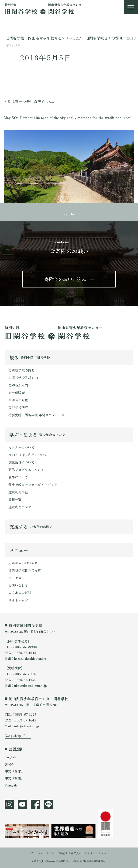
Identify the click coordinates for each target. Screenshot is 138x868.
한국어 (10, 764)
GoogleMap (13, 735)
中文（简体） (14, 771)
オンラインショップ (97, 853)
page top (69, 214)
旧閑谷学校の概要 (21, 370)
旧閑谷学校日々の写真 (25, 570)
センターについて (21, 447)
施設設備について (21, 462)
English (10, 757)
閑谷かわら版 (18, 400)
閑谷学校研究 (18, 407)
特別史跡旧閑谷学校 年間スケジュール (37, 415)
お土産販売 (17, 393)
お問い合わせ (18, 585)
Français (11, 785)
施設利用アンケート (23, 507)
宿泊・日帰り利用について (28, 455)
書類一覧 (15, 499)
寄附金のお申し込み (65, 279)
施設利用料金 (18, 492)
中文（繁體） (14, 778)
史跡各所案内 (18, 385)
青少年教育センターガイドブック (33, 485)
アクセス (15, 578)
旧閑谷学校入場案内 (23, 378)
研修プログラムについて (26, 470)
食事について (18, 477)
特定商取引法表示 (70, 853)
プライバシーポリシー (43, 853)
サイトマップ (18, 600)
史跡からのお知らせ (23, 563)
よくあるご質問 (20, 593)
